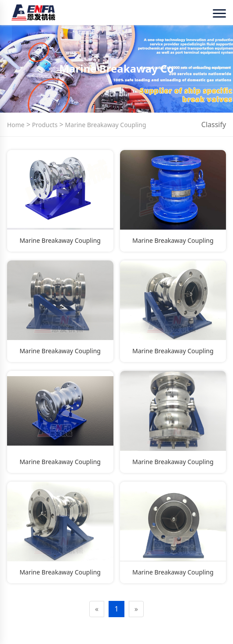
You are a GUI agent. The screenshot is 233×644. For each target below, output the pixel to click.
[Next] (136, 609)
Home (16, 125)
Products (44, 125)
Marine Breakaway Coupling (105, 125)
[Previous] (97, 609)
